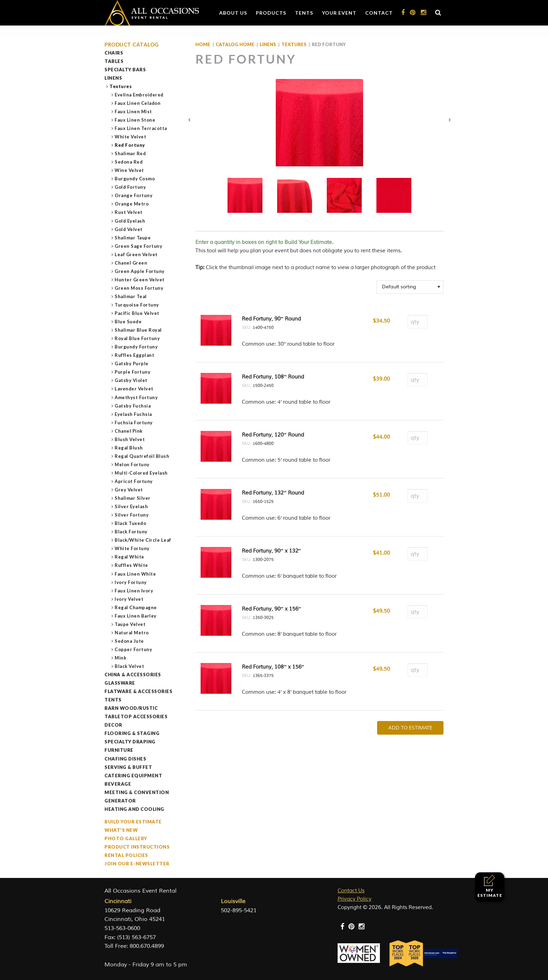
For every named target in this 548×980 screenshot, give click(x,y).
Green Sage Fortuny (139, 246)
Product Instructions (137, 847)
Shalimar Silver (133, 498)
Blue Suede (128, 322)
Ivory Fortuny (131, 582)
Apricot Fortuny (134, 481)
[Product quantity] (418, 322)
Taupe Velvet (130, 624)
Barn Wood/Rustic (131, 708)
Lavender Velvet (134, 389)
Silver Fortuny (132, 515)
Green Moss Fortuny (139, 288)
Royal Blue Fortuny (137, 338)
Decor (113, 725)
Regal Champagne (136, 607)
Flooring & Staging (132, 733)
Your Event (339, 13)
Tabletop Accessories (136, 716)
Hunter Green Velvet (140, 280)
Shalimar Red (130, 153)
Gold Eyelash (130, 221)
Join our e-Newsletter (137, 864)
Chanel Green (131, 263)
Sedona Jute (129, 641)
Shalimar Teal (131, 296)
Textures (121, 86)
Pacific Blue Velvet (137, 313)
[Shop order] (410, 287)
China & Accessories (133, 675)
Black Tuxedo (131, 523)
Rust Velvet (129, 212)
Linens (113, 78)
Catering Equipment (133, 776)
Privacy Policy (355, 899)
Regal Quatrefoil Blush (142, 456)
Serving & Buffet (128, 767)
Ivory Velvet (129, 599)
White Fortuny (132, 548)
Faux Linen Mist (134, 111)
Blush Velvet (130, 439)
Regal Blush (129, 448)
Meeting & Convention (137, 792)
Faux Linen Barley (136, 616)
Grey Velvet (129, 490)
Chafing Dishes (125, 759)
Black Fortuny (131, 532)
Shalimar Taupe (133, 238)
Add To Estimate (410, 728)
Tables (114, 61)
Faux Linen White (135, 574)
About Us (233, 13)
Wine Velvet (129, 170)
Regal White (130, 557)
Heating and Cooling (134, 809)
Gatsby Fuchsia (133, 406)
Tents (304, 13)
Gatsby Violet (131, 380)
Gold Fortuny (130, 187)
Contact (379, 13)
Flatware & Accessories (138, 691)
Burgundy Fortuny (136, 347)
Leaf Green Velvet (136, 254)
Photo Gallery (126, 838)
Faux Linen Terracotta (141, 128)
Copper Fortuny (134, 649)
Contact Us (351, 891)
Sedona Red (129, 162)
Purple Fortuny (133, 372)
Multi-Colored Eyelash (141, 473)
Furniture (119, 750)
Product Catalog (132, 45)
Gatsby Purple (132, 363)
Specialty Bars (125, 70)
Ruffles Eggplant (135, 355)
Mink (121, 658)
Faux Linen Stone (135, 120)
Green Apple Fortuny (140, 271)
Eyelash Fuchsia (134, 414)
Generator (120, 801)
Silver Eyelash (131, 506)
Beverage (118, 784)
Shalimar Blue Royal (138, 330)
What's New (121, 830)
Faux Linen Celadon (138, 103)
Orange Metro (132, 204)
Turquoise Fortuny (137, 305)
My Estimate (490, 886)
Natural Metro (132, 633)
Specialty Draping (130, 742)
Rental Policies (126, 855)
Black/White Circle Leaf (143, 540)
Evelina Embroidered (139, 95)
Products (271, 13)
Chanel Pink (129, 431)
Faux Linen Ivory (134, 591)
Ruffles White (132, 565)
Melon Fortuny (132, 464)
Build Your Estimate (133, 822)
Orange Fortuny (134, 195)
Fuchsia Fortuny (134, 423)
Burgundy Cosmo (135, 179)
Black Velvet (129, 666)
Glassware (120, 683)
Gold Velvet (129, 229)
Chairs (114, 53)
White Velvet (131, 137)
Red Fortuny (130, 145)
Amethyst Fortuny (136, 397)
